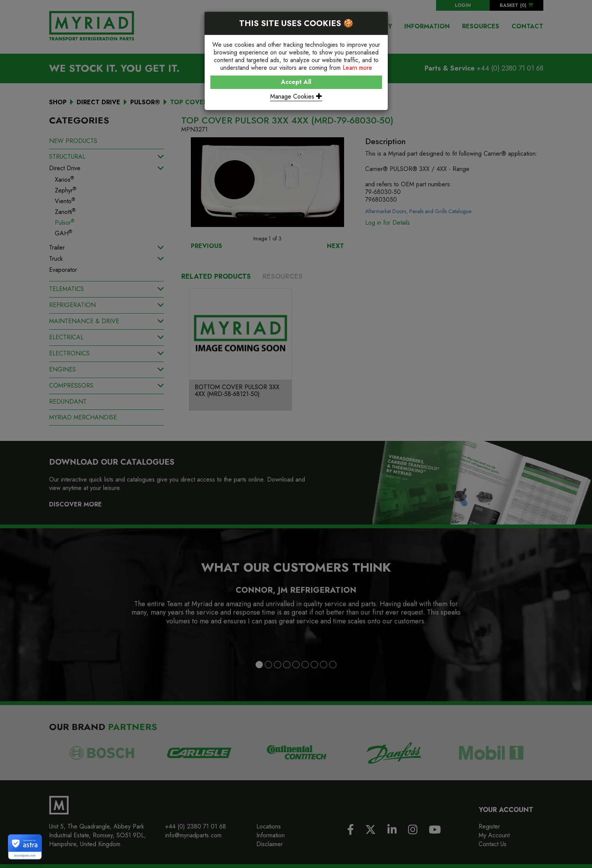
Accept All (296, 82)
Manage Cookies (296, 96)
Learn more (357, 68)
